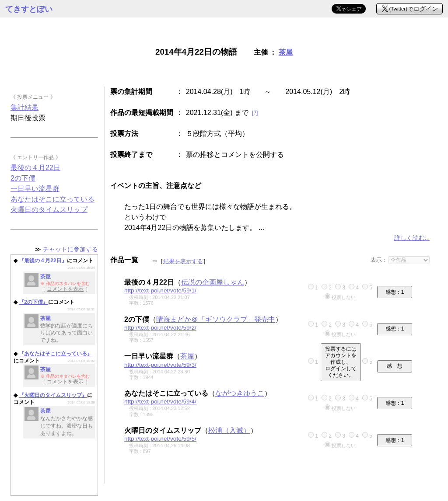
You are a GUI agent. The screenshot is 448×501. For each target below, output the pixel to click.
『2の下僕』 (33, 302)
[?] (255, 113)
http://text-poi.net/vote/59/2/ (160, 328)
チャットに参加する (70, 249)
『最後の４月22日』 (43, 261)
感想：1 (395, 292)
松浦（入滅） (229, 430)
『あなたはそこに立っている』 (56, 354)
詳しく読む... (412, 238)
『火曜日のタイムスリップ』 (53, 395)
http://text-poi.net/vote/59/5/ (160, 439)
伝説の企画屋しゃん (213, 282)
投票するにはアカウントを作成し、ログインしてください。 (341, 362)
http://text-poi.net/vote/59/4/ (160, 402)
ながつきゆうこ (240, 393)
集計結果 (24, 107)
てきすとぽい (29, 9)
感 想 (395, 366)
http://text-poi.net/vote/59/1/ (160, 291)
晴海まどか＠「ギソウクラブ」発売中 (216, 319)
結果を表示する (183, 261)
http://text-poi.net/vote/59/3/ (160, 365)
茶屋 (286, 52)
